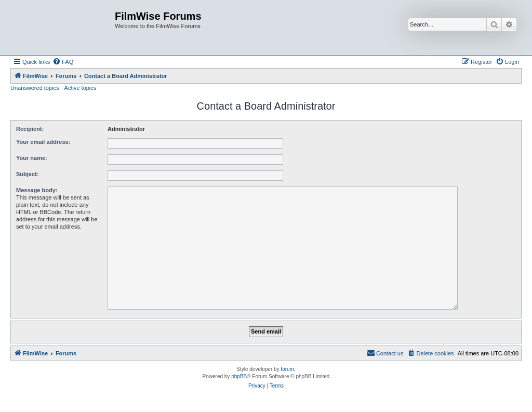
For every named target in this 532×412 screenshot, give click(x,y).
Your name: (32, 158)
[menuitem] (63, 62)
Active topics (81, 88)
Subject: (27, 174)
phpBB (239, 376)
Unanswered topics (35, 88)
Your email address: (43, 142)
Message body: (37, 190)
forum (287, 369)
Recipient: (30, 129)
